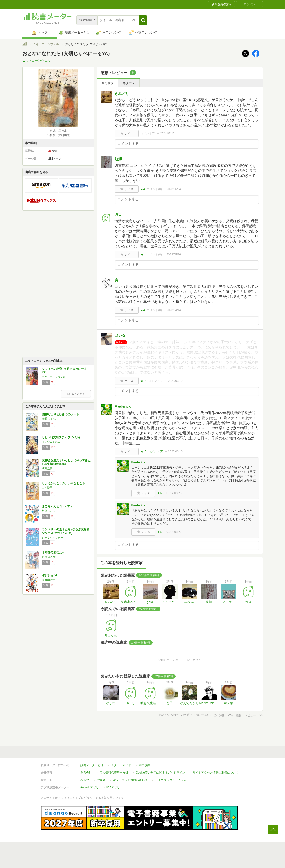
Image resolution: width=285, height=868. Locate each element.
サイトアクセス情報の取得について (216, 773)
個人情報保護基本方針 (114, 773)
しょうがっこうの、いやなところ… (65, 483)
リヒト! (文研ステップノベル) (61, 437)
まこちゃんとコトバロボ (58, 506)
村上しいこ (48, 511)
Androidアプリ (90, 787)
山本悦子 (47, 488)
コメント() (148, 133)
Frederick (123, 406)
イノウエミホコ (51, 442)
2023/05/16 (174, 255)
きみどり (122, 94)
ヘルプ (85, 780)
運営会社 (86, 773)
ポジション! (50, 575)
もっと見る (76, 394)
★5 (159, 532)
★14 (143, 381)
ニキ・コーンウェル (46, 44)
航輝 (118, 159)
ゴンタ (120, 336)
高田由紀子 (48, 580)
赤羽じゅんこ (50, 419)
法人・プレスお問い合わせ (130, 780)
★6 (159, 493)
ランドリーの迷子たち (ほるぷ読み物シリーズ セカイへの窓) (66, 531)
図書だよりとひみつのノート (61, 414)
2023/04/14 (174, 310)
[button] (143, 20)
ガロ (118, 215)
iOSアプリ (113, 787)
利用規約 (145, 765)
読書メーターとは (92, 765)
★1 (143, 255)
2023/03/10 (175, 451)
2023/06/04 (174, 189)
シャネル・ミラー (52, 538)
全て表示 (107, 83)
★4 (143, 189)
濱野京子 (47, 469)
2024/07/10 (167, 133)
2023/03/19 (175, 381)
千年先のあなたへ (53, 552)
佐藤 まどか (49, 557)
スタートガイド (121, 765)
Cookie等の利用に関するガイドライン (160, 773)
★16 (143, 451)
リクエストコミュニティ (171, 780)
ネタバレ (129, 83)
